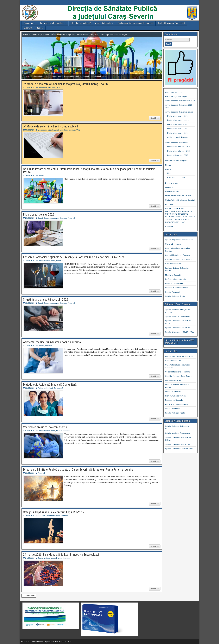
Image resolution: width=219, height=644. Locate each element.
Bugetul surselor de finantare (55, 218)
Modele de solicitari (68, 130)
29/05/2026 (30, 176)
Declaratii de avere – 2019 (178, 116)
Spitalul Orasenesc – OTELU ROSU (180, 332)
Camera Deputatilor (173, 244)
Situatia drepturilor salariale (57, 516)
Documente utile (45, 87)
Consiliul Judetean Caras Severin (179, 259)
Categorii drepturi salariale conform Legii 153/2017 (54, 512)
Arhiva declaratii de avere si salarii (179, 112)
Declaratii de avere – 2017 (178, 124)
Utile (78, 130)
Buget (40, 218)
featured (55, 130)
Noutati (168, 165)
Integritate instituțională (81, 23)
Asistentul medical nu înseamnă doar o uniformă (52, 342)
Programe (169, 204)
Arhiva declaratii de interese (176, 143)
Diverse (41, 176)
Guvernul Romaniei (173, 264)
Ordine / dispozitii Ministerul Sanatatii (180, 200)
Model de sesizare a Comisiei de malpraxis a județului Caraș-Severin (67, 84)
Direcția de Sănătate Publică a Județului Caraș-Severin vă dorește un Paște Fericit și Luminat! (79, 470)
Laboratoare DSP (172, 191)
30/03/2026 (30, 516)
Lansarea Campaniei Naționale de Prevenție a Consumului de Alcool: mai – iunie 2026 (74, 257)
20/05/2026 (30, 218)
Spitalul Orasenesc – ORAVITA (178, 328)
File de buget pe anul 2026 (39, 215)
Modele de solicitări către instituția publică (52, 126)
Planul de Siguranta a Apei (176, 96)
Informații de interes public (52, 23)
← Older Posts (29, 596)
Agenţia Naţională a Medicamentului (180, 240)
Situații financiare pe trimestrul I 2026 (46, 300)
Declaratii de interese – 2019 (179, 147)
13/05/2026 (30, 303)
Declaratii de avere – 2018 (178, 120)
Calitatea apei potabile (176, 178)
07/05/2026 (30, 431)
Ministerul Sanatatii (173, 275)
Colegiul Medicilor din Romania (178, 255)
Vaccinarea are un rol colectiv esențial (46, 427)
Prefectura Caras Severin (175, 279)
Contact (40, 28)
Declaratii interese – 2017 (178, 155)
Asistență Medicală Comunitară (171, 23)
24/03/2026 (30, 558)
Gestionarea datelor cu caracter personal (136, 23)
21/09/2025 (30, 87)
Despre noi (28, 23)
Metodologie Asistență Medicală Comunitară (50, 385)
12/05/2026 (30, 346)
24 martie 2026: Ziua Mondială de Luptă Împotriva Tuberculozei (61, 555)
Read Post (155, 118)
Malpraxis (28, 28)
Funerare (169, 187)
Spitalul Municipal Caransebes (177, 316)
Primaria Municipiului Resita (176, 288)
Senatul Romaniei (172, 292)
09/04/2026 (30, 473)
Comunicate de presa (47, 261)
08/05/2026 (30, 388)
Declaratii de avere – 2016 (178, 129)
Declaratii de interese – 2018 (179, 151)
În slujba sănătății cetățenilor (177, 161)
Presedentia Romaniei (174, 283)
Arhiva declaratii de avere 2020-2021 (180, 101)
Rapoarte (169, 226)
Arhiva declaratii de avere (178, 137)
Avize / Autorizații (103, 23)
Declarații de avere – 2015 (178, 133)
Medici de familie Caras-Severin (178, 196)
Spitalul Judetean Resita (175, 296)
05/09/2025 (30, 130)
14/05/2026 (30, 261)
